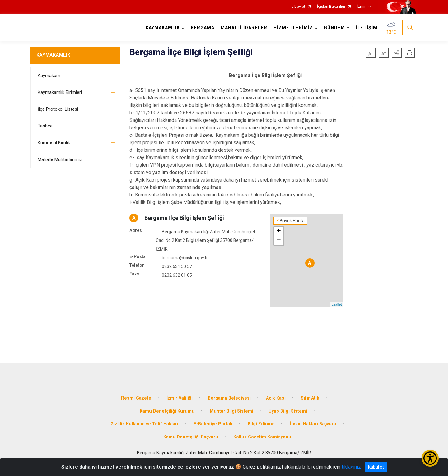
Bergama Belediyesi (229, 398)
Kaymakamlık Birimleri (60, 92)
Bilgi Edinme (261, 424)
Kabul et (376, 467)
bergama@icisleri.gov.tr (185, 258)
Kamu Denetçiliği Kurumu (167, 411)
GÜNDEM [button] (334, 28)
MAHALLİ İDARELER (244, 28)
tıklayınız (351, 467)
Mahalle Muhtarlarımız (60, 159)
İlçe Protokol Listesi (58, 109)
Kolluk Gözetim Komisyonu (262, 437)
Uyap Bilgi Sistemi (288, 411)
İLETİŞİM (367, 28)
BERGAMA (203, 28)
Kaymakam (49, 76)
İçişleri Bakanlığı (331, 7)
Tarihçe (45, 126)
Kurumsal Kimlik (54, 143)
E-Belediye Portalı (213, 424)
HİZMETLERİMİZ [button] (293, 28)
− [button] (279, 241)
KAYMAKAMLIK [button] (163, 28)
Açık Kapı (276, 398)
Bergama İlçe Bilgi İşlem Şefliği (184, 218)
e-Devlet (298, 7)
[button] (397, 53)
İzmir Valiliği (180, 398)
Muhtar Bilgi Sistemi (231, 411)
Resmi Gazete (136, 398)
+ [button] (279, 231)
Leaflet (336, 304)
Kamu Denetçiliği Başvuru (191, 437)
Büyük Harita (292, 221)
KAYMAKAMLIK (53, 55)
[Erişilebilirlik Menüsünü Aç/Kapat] (430, 458)
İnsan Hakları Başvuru (313, 424)
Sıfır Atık (310, 398)
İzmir (361, 7)
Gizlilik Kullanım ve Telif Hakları (144, 424)
